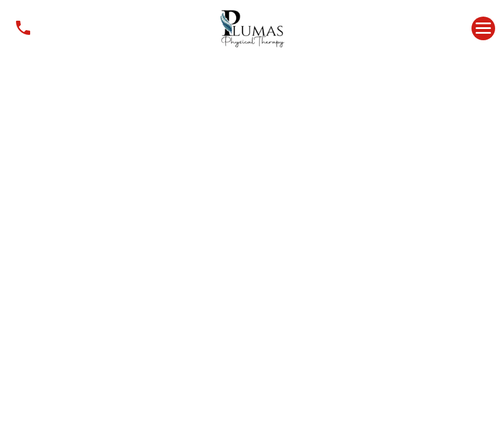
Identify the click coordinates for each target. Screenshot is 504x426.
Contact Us (23, 28)
